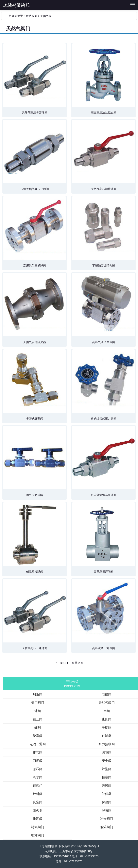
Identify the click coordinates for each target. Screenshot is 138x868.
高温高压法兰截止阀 (104, 112)
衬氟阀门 (38, 827)
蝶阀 (38, 728)
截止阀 (38, 719)
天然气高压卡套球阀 (35, 112)
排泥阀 (38, 819)
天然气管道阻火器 (35, 342)
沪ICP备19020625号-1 (85, 846)
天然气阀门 (47, 16)
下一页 (70, 663)
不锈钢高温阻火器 (104, 266)
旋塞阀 (38, 736)
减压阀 (38, 769)
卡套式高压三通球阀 (35, 648)
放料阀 (38, 794)
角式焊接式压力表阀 (104, 419)
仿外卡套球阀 (35, 495)
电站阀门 (38, 835)
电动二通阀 (38, 744)
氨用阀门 (38, 703)
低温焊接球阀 (35, 572)
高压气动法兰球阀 (104, 342)
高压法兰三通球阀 (35, 266)
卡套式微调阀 (35, 419)
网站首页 (31, 16)
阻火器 (38, 810)
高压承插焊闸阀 (104, 572)
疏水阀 (38, 777)
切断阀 (36, 5)
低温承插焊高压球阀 (104, 495)
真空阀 (38, 802)
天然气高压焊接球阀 (104, 189)
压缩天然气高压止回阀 (35, 189)
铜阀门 (38, 786)
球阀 (38, 711)
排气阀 (38, 752)
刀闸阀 (38, 761)
